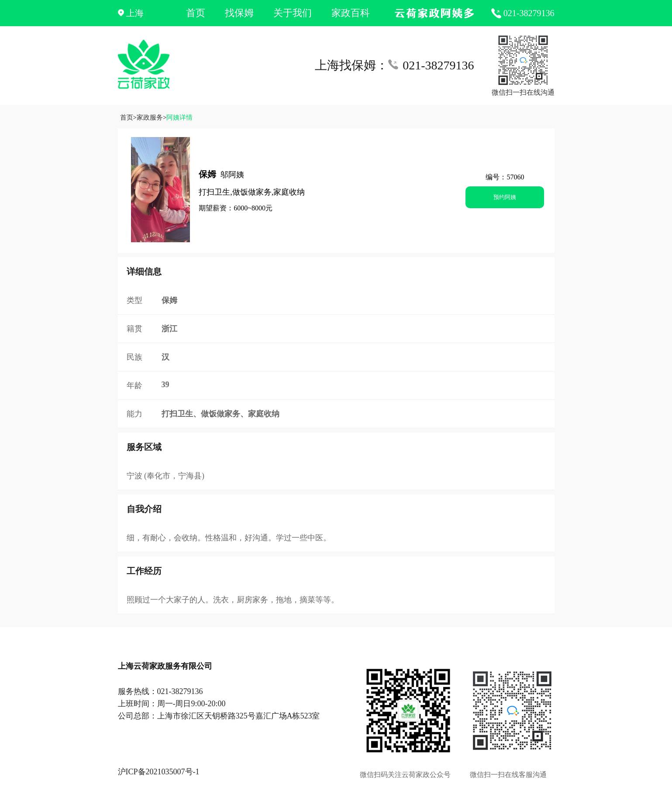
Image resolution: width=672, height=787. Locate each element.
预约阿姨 (505, 197)
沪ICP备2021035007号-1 (159, 772)
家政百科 (351, 13)
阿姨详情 (179, 117)
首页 (196, 13)
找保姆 (239, 13)
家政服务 (150, 117)
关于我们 (293, 13)
